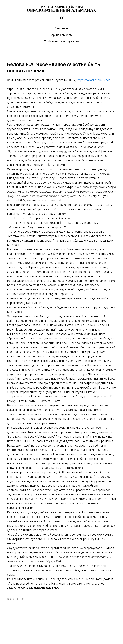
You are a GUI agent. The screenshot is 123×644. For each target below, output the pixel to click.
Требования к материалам (61, 41)
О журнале (61, 28)
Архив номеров (62, 35)
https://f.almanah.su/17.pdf (27, 86)
